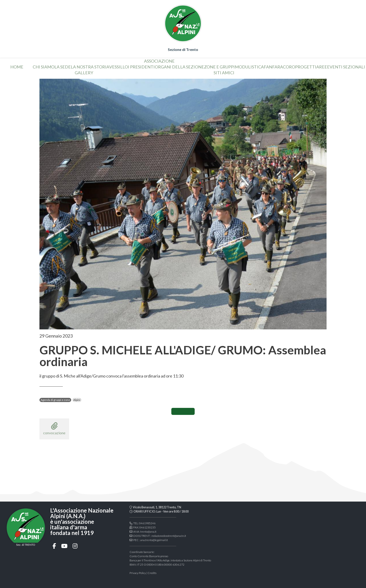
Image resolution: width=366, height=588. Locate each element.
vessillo (119, 67)
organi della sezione (179, 67)
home (17, 67)
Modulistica (249, 67)
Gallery (84, 73)
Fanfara (273, 67)
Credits (152, 573)
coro (289, 67)
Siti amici (224, 73)
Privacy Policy (138, 573)
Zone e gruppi (219, 67)
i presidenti (141, 67)
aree (322, 67)
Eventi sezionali (346, 67)
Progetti (306, 67)
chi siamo (44, 67)
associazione (159, 61)
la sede (63, 67)
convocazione (54, 429)
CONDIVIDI (183, 411)
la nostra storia (90, 67)
